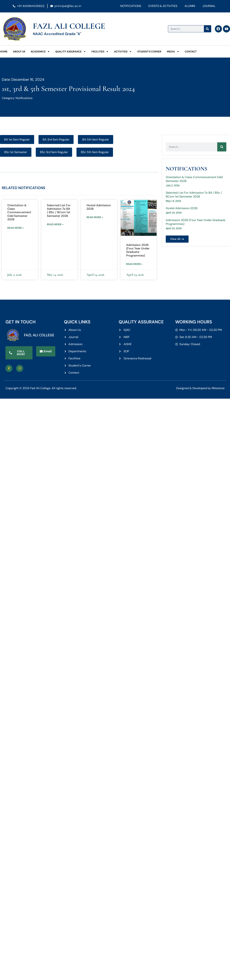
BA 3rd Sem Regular (56, 139)
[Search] (207, 29)
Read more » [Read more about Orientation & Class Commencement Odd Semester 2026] (16, 228)
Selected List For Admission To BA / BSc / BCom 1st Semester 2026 (59, 211)
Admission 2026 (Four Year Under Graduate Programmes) (138, 250)
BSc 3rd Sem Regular (54, 152)
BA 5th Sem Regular (96, 139)
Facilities (100, 52)
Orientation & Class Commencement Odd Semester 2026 (19, 212)
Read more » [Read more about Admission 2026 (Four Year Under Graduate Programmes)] (134, 264)
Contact (191, 52)
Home (4, 52)
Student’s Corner (149, 52)
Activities (123, 52)
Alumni (190, 6)
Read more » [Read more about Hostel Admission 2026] (95, 217)
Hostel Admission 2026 (99, 207)
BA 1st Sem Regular (17, 139)
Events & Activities (163, 6)
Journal (209, 6)
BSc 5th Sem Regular (95, 152)
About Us (19, 52)
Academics (40, 52)
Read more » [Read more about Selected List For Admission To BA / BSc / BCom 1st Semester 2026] (55, 224)
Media (173, 52)
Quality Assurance (71, 52)
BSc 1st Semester (16, 152)
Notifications (131, 6)
